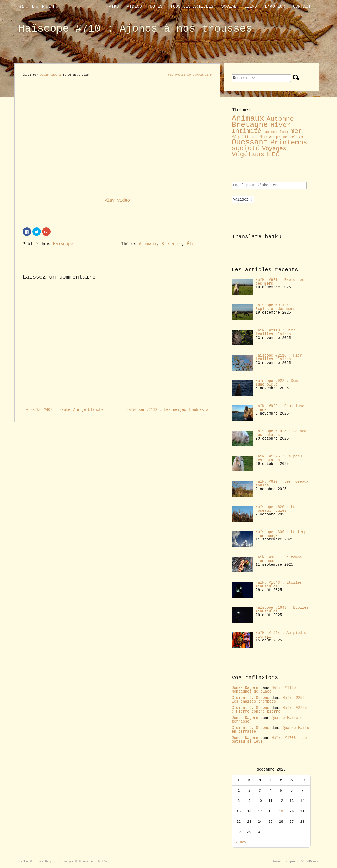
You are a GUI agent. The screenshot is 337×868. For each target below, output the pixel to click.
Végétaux (248, 154)
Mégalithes (244, 137)
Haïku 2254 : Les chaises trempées (270, 700)
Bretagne (172, 244)
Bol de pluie (39, 7)
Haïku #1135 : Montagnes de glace (266, 690)
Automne (280, 119)
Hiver (281, 125)
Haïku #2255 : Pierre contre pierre (269, 710)
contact (302, 7)
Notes (156, 7)
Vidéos (134, 7)
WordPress (310, 862)
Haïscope (63, 244)
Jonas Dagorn (50, 75)
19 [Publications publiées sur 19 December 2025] (281, 811)
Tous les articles (192, 7)
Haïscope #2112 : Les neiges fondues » (167, 410)
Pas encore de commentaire (190, 75)
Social (229, 7)
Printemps (289, 143)
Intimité (246, 131)
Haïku (112, 7)
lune (284, 132)
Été (191, 244)
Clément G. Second (251, 698)
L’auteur (275, 7)
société (246, 148)
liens (251, 7)
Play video (117, 201)
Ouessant (250, 142)
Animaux (148, 244)
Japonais (270, 132)
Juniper (289, 862)
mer (296, 131)
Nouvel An (293, 137)
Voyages (274, 149)
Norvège (270, 137)
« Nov (241, 842)
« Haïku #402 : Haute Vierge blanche (65, 410)
